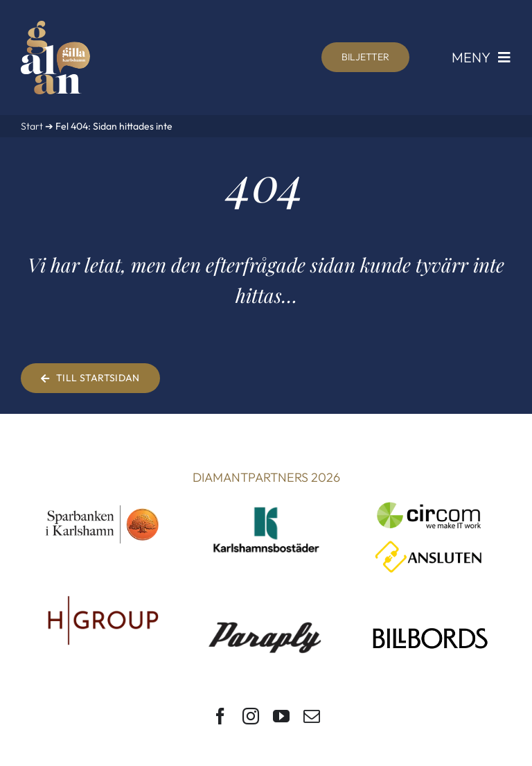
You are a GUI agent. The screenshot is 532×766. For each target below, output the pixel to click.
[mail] (312, 716)
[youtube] (281, 716)
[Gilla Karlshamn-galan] (55, 27)
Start (32, 126)
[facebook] (220, 716)
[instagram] (251, 716)
